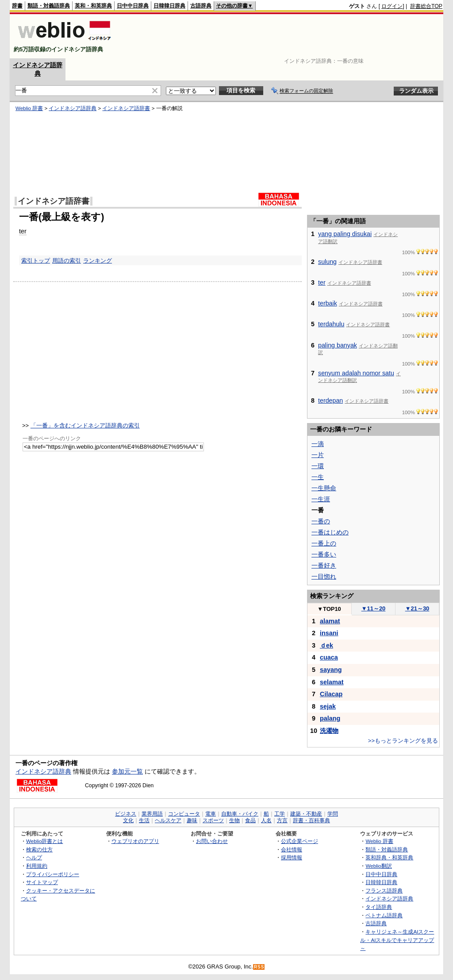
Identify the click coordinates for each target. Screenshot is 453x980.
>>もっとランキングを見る (403, 741)
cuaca (329, 657)
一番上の (324, 543)
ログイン (392, 6)
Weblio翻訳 (378, 866)
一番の (321, 521)
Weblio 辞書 (29, 108)
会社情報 (292, 849)
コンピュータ (184, 814)
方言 (282, 820)
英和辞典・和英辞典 (389, 857)
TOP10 (329, 609)
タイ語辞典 (379, 907)
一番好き (324, 565)
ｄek (326, 645)
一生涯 (321, 499)
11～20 (374, 608)
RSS (259, 967)
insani (329, 633)
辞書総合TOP (426, 6)
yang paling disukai (345, 234)
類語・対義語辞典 (49, 6)
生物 (234, 820)
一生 (318, 477)
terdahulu (331, 324)
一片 (318, 455)
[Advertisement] (281, 36)
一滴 (318, 444)
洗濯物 (329, 731)
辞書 (17, 6)
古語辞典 (201, 6)
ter (23, 231)
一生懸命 (324, 488)
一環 (318, 466)
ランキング (98, 261)
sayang (331, 670)
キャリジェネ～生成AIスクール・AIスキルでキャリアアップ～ (397, 940)
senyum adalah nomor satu (356, 373)
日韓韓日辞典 (169, 6)
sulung (327, 262)
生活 (144, 820)
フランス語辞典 (384, 890)
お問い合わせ (212, 841)
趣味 (192, 820)
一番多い (324, 554)
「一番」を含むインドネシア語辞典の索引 (85, 425)
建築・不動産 (306, 814)
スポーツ (213, 820)
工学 (280, 814)
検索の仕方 (39, 849)
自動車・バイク (240, 814)
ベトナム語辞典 (384, 915)
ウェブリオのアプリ (135, 841)
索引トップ (36, 261)
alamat (330, 621)
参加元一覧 (127, 771)
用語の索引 (67, 261)
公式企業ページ (299, 841)
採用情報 (292, 857)
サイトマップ (42, 882)
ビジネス (126, 814)
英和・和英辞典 (93, 6)
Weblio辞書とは (44, 841)
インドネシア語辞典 (73, 108)
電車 (211, 814)
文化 (128, 820)
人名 (266, 820)
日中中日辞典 (133, 6)
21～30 (417, 608)
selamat (332, 682)
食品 (250, 820)
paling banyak (338, 345)
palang (330, 718)
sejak (328, 706)
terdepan (330, 400)
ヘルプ (34, 857)
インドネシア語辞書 (126, 108)
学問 (333, 814)
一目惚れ (324, 576)
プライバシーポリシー (53, 874)
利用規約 (37, 866)
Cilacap (331, 694)
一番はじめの (330, 532)
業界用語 (152, 814)
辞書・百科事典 (311, 820)
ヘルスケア (168, 820)
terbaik (328, 303)
